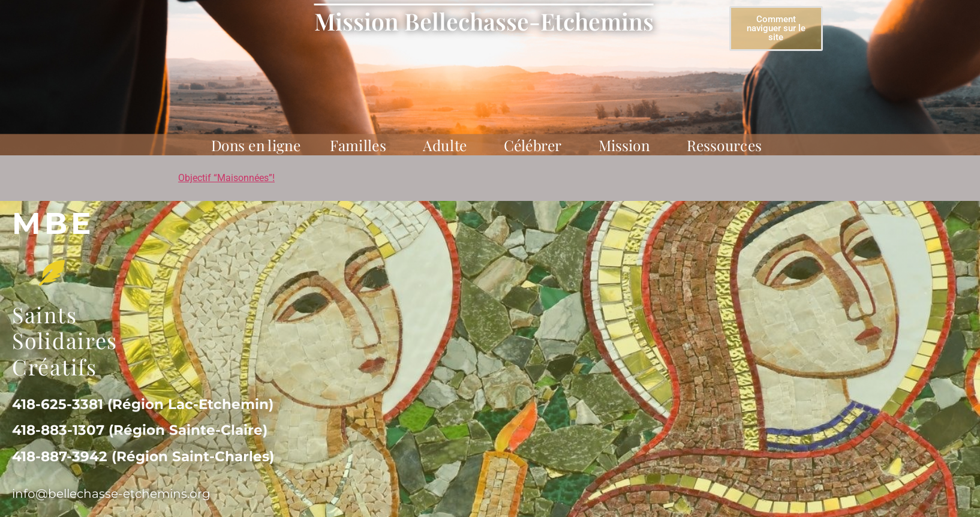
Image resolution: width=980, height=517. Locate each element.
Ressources (728, 145)
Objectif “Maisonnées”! (226, 178)
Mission (628, 145)
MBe (53, 223)
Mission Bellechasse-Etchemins (484, 21)
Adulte (449, 145)
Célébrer (536, 145)
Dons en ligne (256, 145)
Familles (361, 145)
